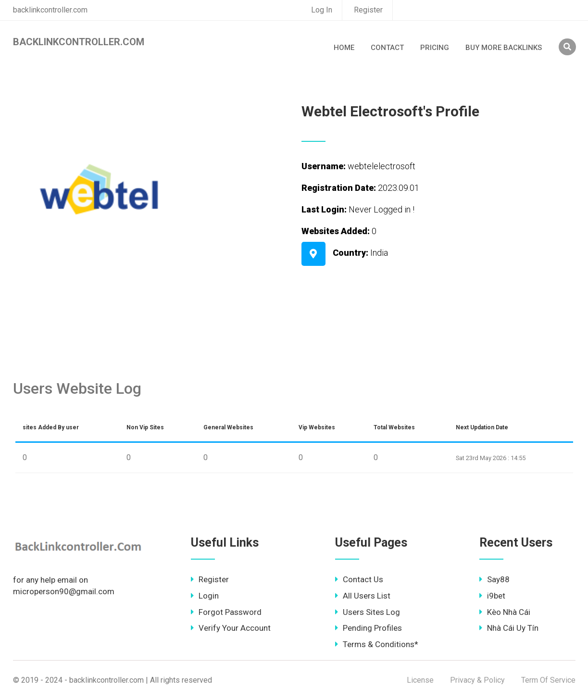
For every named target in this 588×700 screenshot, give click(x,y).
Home (344, 48)
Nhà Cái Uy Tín (509, 628)
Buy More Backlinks (504, 48)
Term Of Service (548, 680)
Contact (387, 48)
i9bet (492, 596)
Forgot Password (226, 612)
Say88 (494, 579)
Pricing (435, 48)
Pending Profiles (369, 628)
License (420, 680)
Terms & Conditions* (377, 644)
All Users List (363, 596)
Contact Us (359, 579)
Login (205, 596)
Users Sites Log (368, 612)
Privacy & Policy (477, 680)
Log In (322, 10)
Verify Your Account (231, 628)
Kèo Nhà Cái (505, 612)
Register (368, 10)
